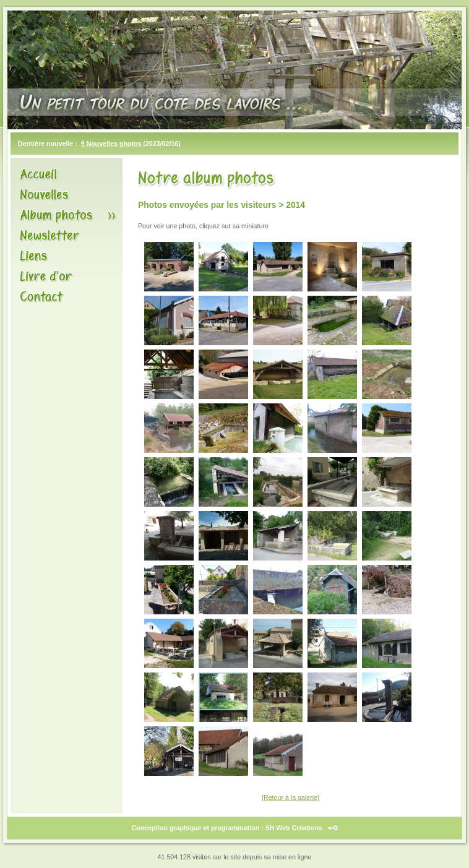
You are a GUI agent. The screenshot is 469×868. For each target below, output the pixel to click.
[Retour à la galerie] (290, 797)
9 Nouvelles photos (111, 144)
